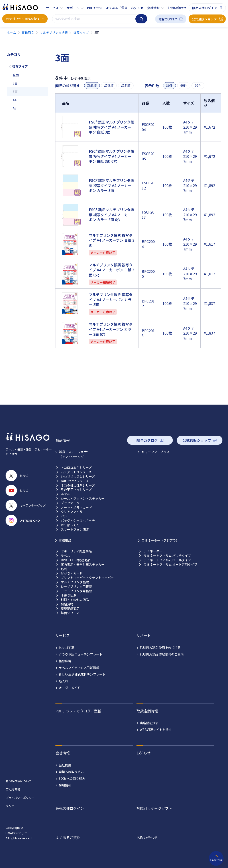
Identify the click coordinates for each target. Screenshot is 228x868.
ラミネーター (153, 551)
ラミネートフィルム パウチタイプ (167, 556)
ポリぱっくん (70, 525)
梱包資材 (67, 604)
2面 (15, 83)
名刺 (64, 569)
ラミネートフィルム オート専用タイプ (170, 565)
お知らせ (137, 8)
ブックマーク (70, 503)
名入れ (63, 681)
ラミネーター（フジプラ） (160, 540)
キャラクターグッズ (156, 452)
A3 (15, 108)
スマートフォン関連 (75, 530)
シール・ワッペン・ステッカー (83, 499)
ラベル (65, 556)
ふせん (65, 494)
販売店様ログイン (205, 8)
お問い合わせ (177, 8)
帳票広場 (65, 661)
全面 (16, 75)
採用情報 (65, 785)
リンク (10, 806)
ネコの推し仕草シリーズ (78, 485)
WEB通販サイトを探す (156, 730)
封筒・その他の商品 (75, 600)
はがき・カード (72, 573)
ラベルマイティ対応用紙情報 (79, 668)
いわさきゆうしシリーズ (78, 476)
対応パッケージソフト (154, 808)
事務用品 (65, 540)
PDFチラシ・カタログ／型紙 (78, 711)
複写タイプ (20, 66)
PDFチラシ (95, 8)
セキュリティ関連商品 (76, 551)
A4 (15, 100)
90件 (198, 85)
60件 (184, 85)
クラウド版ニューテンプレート (81, 654)
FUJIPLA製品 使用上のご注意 (160, 648)
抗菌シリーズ (70, 613)
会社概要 (65, 765)
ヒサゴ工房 (67, 648)
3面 (15, 91)
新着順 (92, 85)
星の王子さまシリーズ (76, 490)
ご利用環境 (13, 789)
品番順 (109, 85)
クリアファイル (72, 512)
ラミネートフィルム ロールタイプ (167, 560)
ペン (64, 516)
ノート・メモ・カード (76, 507)
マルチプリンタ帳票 (75, 582)
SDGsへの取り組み (72, 778)
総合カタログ (168, 19)
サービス (52, 8)
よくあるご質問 (117, 8)
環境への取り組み (71, 772)
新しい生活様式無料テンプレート (82, 674)
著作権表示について (19, 781)
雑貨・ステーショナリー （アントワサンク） (76, 454)
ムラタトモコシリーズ (76, 472)
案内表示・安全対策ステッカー (83, 565)
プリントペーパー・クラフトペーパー (87, 578)
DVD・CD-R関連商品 (76, 560)
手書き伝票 (69, 595)
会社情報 (153, 8)
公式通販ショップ (204, 19)
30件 (169, 85)
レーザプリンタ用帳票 (76, 587)
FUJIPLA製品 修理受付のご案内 (162, 654)
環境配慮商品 (70, 609)
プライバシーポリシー (20, 798)
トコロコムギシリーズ (76, 468)
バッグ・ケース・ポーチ (78, 521)
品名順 (126, 85)
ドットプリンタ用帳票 (76, 591)
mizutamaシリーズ (75, 481)
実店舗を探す (149, 723)
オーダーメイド (70, 688)
